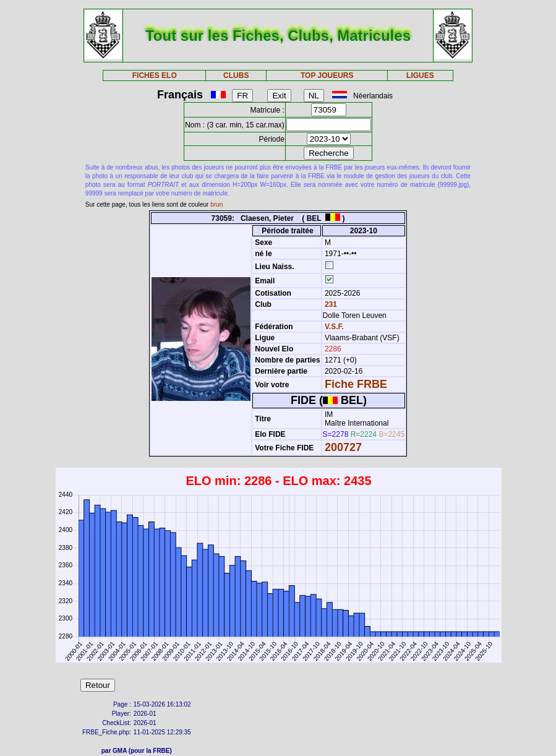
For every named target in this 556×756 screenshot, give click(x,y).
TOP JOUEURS (327, 75)
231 (330, 304)
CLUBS (236, 75)
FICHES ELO (155, 75)
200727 (343, 447)
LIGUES (420, 75)
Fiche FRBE (356, 384)
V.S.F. (334, 327)
